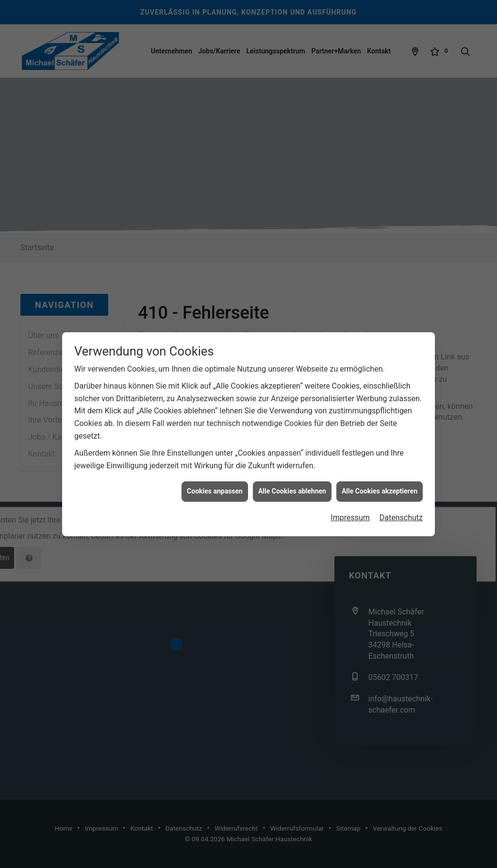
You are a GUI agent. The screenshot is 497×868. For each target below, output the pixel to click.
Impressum (350, 511)
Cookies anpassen (215, 485)
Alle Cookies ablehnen (292, 485)
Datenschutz (401, 511)
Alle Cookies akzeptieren (380, 485)
